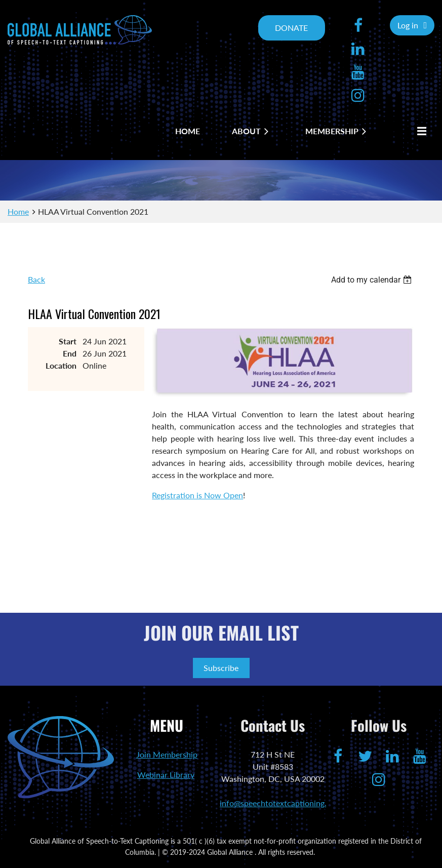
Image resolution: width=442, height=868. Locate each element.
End (70, 353)
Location (61, 365)
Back (36, 279)
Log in (408, 25)
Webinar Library (166, 775)
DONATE (291, 28)
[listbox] (373, 280)
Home (18, 211)
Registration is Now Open (197, 495)
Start (68, 341)
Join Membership (167, 754)
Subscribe (221, 668)
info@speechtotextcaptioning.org (279, 803)
